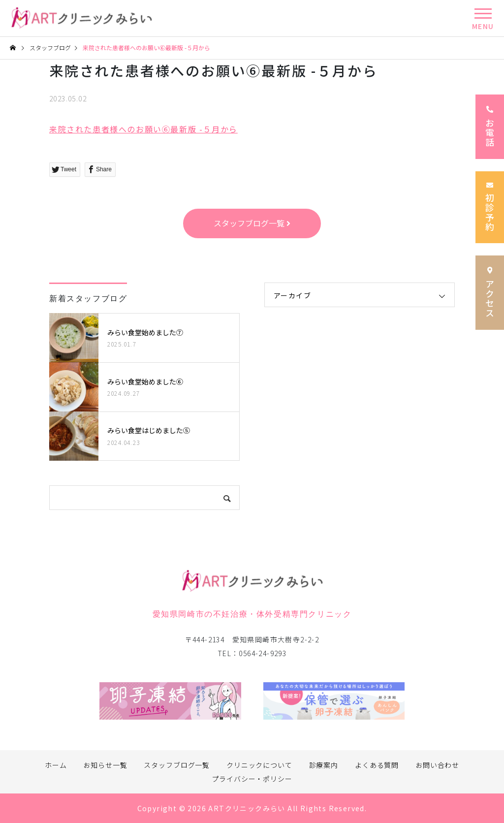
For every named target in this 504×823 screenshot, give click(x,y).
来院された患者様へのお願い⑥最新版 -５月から (143, 129)
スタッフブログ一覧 (177, 765)
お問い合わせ (437, 765)
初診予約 (490, 207)
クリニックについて (259, 765)
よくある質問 (377, 765)
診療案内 (324, 765)
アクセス (490, 292)
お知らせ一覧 (105, 765)
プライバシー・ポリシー (252, 779)
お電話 (490, 127)
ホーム (56, 765)
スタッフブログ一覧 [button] (252, 223)
